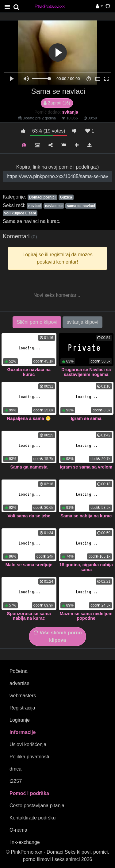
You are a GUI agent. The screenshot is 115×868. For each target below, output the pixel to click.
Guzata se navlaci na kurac (29, 372)
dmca (15, 769)
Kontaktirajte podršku (33, 818)
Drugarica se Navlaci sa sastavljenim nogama (86, 372)
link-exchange (25, 842)
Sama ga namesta (29, 467)
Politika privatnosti (29, 757)
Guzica (66, 197)
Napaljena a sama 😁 (29, 418)
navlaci (34, 206)
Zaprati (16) (57, 103)
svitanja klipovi (82, 322)
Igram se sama (86, 418)
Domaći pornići (42, 197)
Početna (19, 671)
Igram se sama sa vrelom (86, 467)
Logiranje (20, 720)
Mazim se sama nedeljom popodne (86, 616)
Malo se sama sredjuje (29, 565)
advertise (19, 683)
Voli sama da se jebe (29, 516)
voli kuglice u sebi (20, 213)
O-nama (18, 830)
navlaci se (54, 206)
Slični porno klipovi (37, 322)
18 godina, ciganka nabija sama (86, 567)
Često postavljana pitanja (37, 806)
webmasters (23, 696)
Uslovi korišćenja (28, 744)
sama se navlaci (81, 206)
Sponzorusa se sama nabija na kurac (29, 616)
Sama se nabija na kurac (86, 516)
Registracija (22, 708)
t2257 (16, 781)
